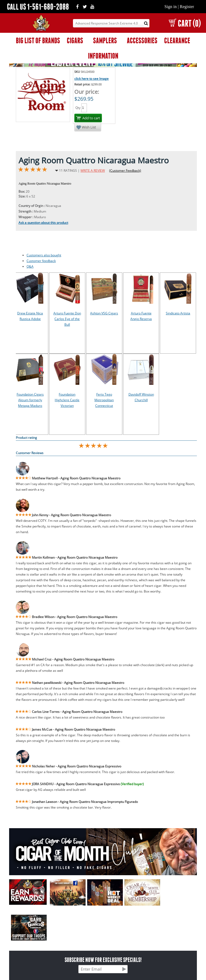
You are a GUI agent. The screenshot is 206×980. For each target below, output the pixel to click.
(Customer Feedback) (125, 170)
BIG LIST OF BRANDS (38, 40)
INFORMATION (103, 56)
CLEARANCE (177, 40)
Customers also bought (44, 255)
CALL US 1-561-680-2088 (38, 7)
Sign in (171, 7)
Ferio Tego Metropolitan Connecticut (104, 400)
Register (187, 7)
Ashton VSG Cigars (104, 313)
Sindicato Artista (178, 313)
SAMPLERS (105, 40)
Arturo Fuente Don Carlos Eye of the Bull (67, 319)
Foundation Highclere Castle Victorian (67, 400)
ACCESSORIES (142, 40)
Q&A (30, 266)
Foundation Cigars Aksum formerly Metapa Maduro (30, 400)
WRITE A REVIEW (93, 170)
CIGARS (75, 40)
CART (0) (185, 23)
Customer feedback (41, 261)
